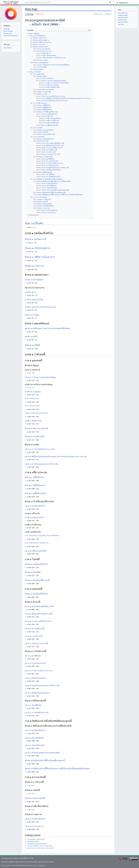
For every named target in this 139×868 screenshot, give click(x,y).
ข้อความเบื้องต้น (34, 223)
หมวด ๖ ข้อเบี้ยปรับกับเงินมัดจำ (37, 693)
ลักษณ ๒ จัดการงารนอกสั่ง (36, 428)
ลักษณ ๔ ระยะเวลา (35, 266)
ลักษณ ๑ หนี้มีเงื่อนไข (34, 477)
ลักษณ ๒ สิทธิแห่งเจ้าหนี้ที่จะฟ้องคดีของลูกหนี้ (45, 760)
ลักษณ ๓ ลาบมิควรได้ (34, 437)
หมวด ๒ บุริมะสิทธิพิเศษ (34, 738)
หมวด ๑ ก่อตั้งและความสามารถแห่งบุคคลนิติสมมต (47, 328)
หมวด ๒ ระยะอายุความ (34, 826)
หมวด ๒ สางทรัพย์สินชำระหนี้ (37, 713)
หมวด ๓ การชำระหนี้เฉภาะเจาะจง (39, 671)
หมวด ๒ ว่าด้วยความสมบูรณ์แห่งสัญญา (41, 377)
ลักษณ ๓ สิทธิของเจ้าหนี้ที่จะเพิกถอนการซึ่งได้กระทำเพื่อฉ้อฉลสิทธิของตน (57, 769)
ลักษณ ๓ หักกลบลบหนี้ (35, 798)
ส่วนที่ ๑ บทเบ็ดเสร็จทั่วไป (34, 518)
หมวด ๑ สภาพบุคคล (34, 280)
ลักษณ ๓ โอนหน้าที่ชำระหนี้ (37, 580)
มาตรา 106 (31, 373)
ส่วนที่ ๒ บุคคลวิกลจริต (34, 300)
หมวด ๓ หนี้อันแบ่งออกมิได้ (36, 551)
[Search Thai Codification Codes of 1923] (68, 2)
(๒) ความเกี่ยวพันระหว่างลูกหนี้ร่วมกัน (37, 543)
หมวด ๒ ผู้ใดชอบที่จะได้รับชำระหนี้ (39, 614)
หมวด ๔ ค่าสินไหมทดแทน (35, 678)
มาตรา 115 (31, 388)
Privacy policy (6, 865)
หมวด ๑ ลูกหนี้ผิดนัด (33, 656)
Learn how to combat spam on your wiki (40, 848)
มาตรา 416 (31, 793)
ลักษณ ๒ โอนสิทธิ (33, 572)
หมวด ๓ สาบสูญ (32, 315)
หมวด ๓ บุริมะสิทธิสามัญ (35, 745)
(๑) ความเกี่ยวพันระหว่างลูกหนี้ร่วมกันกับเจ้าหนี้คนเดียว (42, 536)
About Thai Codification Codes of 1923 (24, 865)
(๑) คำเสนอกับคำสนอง (32, 398)
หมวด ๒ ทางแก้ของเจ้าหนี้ (35, 663)
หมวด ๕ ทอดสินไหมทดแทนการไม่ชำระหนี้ (42, 686)
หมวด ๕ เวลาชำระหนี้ (34, 636)
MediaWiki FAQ (32, 841)
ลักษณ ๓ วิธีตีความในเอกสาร (40, 257)
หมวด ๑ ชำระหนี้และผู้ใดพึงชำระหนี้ (39, 606)
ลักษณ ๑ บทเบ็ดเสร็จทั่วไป (36, 564)
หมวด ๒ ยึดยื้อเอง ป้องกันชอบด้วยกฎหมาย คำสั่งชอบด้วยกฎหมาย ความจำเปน (56, 457)
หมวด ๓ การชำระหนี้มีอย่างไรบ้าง (38, 621)
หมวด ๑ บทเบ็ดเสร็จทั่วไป (35, 506)
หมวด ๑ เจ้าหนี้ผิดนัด (33, 705)
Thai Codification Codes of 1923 (11, 3)
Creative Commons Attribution (28, 862)
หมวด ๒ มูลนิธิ (31, 336)
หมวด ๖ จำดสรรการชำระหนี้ (36, 644)
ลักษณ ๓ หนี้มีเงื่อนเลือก (35, 493)
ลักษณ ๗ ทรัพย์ (32, 345)
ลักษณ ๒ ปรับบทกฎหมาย (37, 248)
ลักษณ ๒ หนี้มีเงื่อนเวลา (35, 485)
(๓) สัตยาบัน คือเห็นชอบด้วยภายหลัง (36, 413)
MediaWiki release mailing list (37, 844)
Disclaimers (42, 865)
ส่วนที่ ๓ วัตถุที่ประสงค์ (33, 421)
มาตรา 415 (31, 785)
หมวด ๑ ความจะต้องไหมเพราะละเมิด (40, 449)
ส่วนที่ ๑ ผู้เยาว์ (31, 292)
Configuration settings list (35, 839)
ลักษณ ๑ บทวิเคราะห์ (35, 239)
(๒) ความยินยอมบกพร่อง (32, 406)
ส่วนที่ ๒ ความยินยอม (33, 392)
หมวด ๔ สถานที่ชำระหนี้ (35, 629)
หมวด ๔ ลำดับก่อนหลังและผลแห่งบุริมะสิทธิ (42, 753)
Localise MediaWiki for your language (39, 846)
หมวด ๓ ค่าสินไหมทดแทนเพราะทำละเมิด (41, 464)
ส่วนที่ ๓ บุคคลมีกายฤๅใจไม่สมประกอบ (40, 307)
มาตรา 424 (31, 810)
